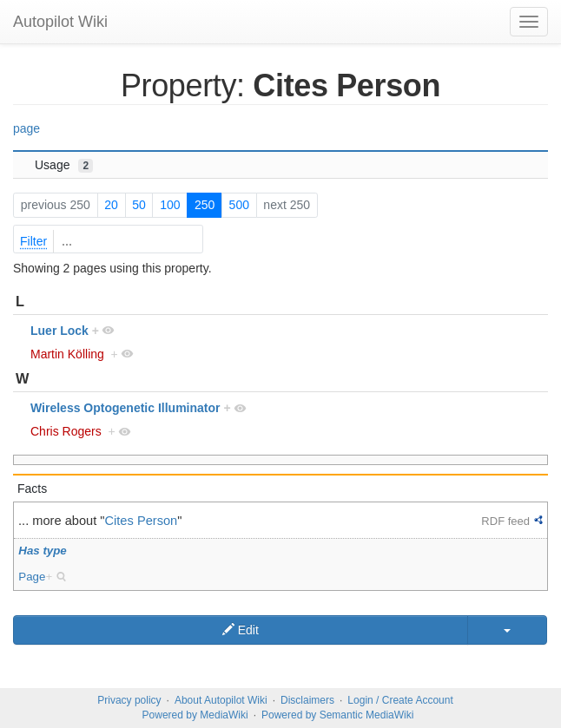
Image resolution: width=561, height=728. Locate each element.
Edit (241, 630)
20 (111, 205)
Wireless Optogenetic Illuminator (125, 408)
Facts (32, 489)
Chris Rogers (66, 431)
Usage (64, 165)
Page (32, 577)
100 (170, 205)
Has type (42, 551)
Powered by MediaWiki (195, 715)
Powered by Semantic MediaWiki (337, 715)
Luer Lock (59, 331)
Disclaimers (307, 700)
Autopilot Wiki (60, 22)
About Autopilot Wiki (221, 700)
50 (139, 205)
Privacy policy (129, 700)
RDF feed (505, 521)
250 (205, 205)
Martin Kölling (67, 354)
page (26, 128)
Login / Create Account (400, 700)
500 (239, 205)
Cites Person (142, 521)
